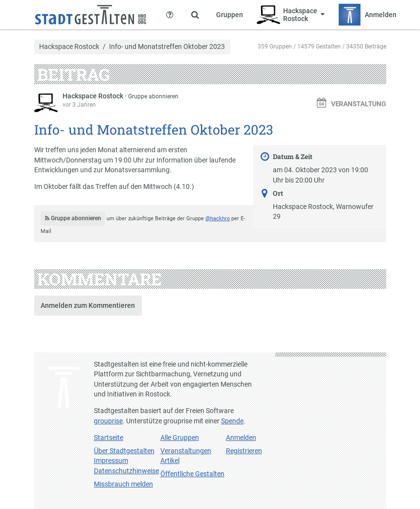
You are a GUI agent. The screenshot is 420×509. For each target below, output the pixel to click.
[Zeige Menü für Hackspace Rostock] (291, 15)
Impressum (111, 461)
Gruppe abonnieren (153, 96)
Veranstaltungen (186, 451)
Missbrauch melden (123, 484)
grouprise (108, 421)
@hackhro (218, 219)
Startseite (109, 438)
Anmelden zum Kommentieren (88, 305)
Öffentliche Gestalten (192, 474)
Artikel (170, 461)
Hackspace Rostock (69, 47)
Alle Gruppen (180, 438)
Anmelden (241, 438)
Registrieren (244, 451)
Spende (232, 421)
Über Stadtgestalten (124, 451)
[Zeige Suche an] (195, 15)
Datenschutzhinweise (126, 471)
